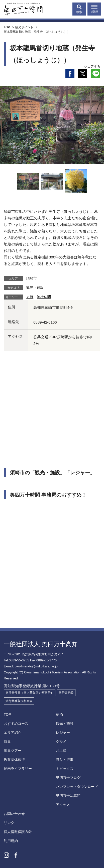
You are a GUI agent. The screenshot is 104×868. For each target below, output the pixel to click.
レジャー (63, 733)
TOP (7, 714)
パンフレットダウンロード (77, 787)
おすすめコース (16, 724)
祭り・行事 (65, 760)
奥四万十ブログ (68, 778)
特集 (7, 742)
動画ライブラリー (18, 769)
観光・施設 (35, 287)
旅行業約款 (66, 693)
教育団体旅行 (14, 760)
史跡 (30, 297)
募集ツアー (13, 751)
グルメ (61, 742)
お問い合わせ (14, 814)
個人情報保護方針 (18, 832)
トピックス (65, 769)
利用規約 (11, 841)
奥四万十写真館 (68, 796)
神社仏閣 (44, 297)
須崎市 (32, 278)
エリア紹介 (13, 733)
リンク (9, 823)
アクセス (63, 805)
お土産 (61, 751)
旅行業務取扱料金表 (19, 701)
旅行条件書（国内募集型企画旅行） (30, 693)
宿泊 (59, 714)
